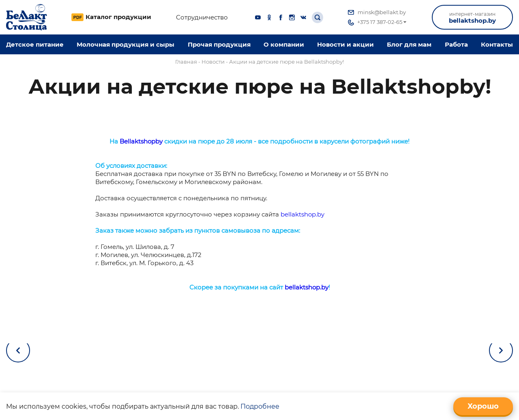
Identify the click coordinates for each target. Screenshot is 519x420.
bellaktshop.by (472, 18)
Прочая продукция (219, 44)
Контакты (497, 44)
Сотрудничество (202, 17)
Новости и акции (345, 44)
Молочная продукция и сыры (125, 44)
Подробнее (260, 406)
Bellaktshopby (141, 141)
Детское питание (35, 44)
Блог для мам (409, 44)
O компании (284, 44)
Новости (213, 62)
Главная (186, 62)
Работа (456, 44)
